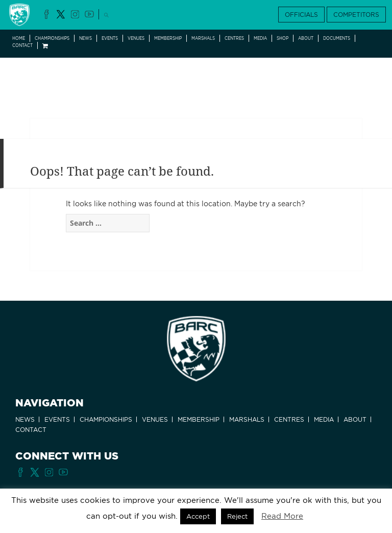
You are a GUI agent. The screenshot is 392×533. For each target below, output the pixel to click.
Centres (234, 38)
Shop (283, 38)
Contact (22, 45)
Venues (136, 38)
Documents (337, 38)
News (85, 38)
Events (110, 38)
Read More (282, 516)
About (306, 38)
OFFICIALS (301, 15)
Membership (168, 38)
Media (260, 38)
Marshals (203, 38)
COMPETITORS (356, 15)
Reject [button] (237, 516)
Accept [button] (198, 516)
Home (19, 38)
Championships (52, 38)
